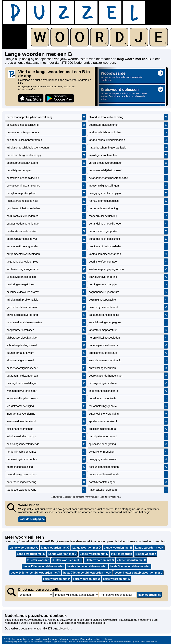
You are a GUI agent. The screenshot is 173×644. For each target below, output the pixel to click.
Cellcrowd (52, 639)
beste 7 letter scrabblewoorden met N (87, 573)
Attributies (99, 639)
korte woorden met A (116, 579)
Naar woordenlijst (149, 595)
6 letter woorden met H (67, 560)
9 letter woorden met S (99, 560)
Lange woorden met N (149, 548)
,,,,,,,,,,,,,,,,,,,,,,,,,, (118, 595)
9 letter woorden (122, 554)
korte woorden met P (56, 579)
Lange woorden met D (87, 548)
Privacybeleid (86, 639)
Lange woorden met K (31, 554)
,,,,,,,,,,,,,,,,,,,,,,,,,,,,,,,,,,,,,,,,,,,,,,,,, (76, 595)
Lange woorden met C (55, 548)
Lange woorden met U (62, 554)
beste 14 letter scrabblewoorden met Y (35, 573)
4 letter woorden (146, 554)
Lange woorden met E (118, 548)
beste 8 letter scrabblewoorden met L (138, 573)
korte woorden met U (86, 579)
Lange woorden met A (24, 548)
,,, (35, 595)
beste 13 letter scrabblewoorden (44, 566)
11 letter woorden (38, 560)
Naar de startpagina (32, 519)
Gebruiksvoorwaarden (69, 639)
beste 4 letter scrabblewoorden (87, 566)
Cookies (109, 639)
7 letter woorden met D (132, 560)
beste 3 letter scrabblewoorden (130, 566)
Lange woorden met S (94, 554)
